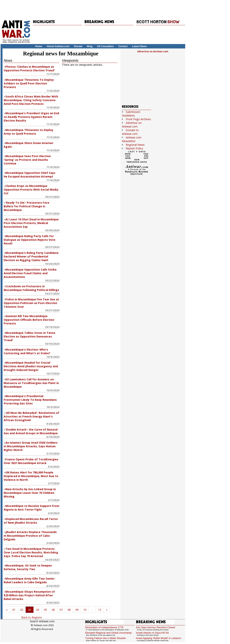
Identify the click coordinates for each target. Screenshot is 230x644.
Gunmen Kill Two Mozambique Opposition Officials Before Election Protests (29, 320)
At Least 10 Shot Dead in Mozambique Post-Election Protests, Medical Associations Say (31, 223)
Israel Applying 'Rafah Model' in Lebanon (159, 638)
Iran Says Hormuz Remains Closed (155, 627)
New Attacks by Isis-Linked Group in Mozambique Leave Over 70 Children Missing (30, 493)
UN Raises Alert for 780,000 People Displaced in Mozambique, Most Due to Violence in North (31, 476)
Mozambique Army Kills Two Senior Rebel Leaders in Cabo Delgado (29, 580)
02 (22, 610)
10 (85, 610)
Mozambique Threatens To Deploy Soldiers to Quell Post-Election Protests (29, 83)
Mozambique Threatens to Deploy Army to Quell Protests (28, 132)
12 (100, 610)
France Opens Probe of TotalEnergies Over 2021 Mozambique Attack (31, 461)
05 (45, 610)
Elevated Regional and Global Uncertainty (108, 633)
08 (69, 610)
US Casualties (105, 46)
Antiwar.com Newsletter (132, 139)
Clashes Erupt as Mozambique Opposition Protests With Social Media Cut (31, 190)
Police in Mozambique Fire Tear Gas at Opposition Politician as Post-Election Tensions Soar (31, 303)
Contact (123, 46)
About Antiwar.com (58, 46)
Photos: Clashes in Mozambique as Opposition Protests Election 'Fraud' (29, 68)
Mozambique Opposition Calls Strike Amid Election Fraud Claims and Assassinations (30, 273)
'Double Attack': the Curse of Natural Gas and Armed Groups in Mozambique (31, 431)
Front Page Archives (138, 119)
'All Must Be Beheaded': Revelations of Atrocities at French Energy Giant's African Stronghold (31, 416)
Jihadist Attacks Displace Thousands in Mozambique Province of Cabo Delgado (30, 536)
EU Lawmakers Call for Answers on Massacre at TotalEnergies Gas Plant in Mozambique (31, 383)
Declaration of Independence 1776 (104, 627)
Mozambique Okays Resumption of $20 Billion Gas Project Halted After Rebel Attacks (29, 595)
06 (53, 610)
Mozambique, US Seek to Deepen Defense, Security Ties (28, 567)
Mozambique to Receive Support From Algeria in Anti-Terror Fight (31, 508)
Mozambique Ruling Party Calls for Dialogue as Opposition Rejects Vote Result (30, 240)
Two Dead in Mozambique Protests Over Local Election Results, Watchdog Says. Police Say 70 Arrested (31, 552)
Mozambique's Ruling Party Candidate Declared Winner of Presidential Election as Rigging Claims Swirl (31, 256)
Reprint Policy (134, 148)
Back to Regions (32, 617)
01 (14, 610)
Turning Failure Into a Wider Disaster (106, 638)
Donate (78, 46)
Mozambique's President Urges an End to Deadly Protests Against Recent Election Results (31, 117)
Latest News (139, 46)
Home (39, 46)
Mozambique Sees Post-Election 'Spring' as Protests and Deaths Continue (27, 160)
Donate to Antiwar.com (130, 132)
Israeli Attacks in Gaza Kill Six (152, 633)
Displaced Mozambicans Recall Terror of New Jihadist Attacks (31, 521)
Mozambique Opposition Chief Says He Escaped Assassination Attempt (30, 175)
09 (77, 610)
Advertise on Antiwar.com (153, 51)
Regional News (135, 145)
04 (37, 610)
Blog (90, 46)
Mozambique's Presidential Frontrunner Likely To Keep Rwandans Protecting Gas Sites (30, 400)
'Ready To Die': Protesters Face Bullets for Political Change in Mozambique (26, 206)
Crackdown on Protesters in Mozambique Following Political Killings (31, 288)
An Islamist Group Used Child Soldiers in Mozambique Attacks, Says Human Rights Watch (31, 446)
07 (61, 610)
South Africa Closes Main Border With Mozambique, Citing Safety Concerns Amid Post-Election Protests (31, 100)
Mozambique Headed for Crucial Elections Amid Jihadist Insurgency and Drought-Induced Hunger (31, 366)
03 (30, 610)
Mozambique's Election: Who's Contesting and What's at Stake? (27, 351)
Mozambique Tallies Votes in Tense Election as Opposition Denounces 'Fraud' (29, 336)
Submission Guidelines (131, 114)
